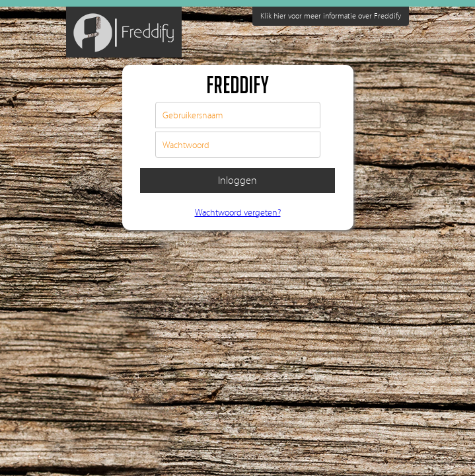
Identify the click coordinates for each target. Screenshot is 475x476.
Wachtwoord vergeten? (238, 213)
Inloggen (237, 180)
